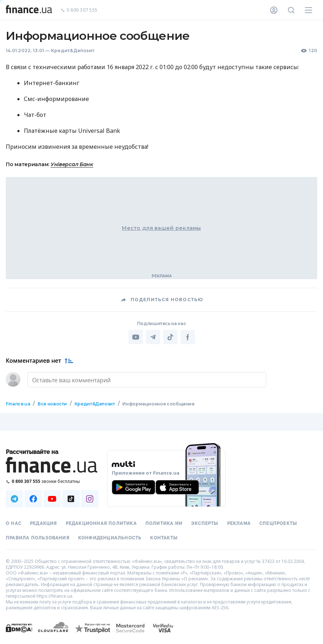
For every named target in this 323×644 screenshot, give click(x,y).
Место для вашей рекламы (161, 228)
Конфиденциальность (110, 538)
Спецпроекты (278, 523)
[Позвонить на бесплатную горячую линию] (52, 481)
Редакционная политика (101, 523)
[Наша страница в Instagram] (90, 499)
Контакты (164, 538)
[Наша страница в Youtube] (52, 499)
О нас (14, 523)
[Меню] (309, 10)
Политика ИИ (164, 523)
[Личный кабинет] (274, 10)
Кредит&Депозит (73, 50)
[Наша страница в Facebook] (33, 499)
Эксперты (205, 523)
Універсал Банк (72, 164)
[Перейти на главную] (29, 10)
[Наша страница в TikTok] (71, 499)
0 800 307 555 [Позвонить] (79, 10)
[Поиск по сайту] (291, 10)
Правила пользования (38, 538)
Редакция (44, 523)
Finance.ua (18, 404)
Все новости (52, 404)
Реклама (239, 523)
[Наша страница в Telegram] (14, 499)
